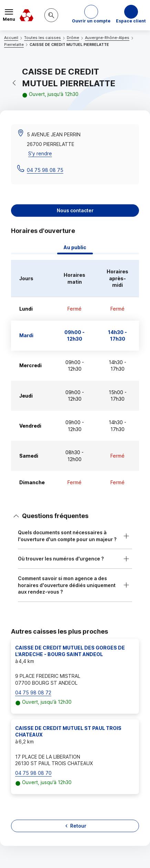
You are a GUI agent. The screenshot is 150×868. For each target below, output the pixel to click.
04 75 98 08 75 (45, 170)
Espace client (131, 21)
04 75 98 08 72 (33, 693)
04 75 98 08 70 (33, 773)
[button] (91, 15)
